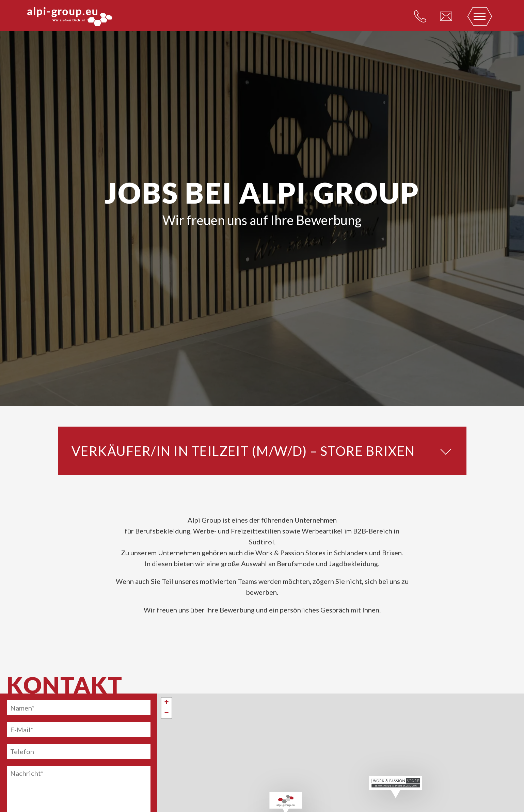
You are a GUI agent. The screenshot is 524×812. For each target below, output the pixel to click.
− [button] (167, 713)
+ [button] (167, 703)
